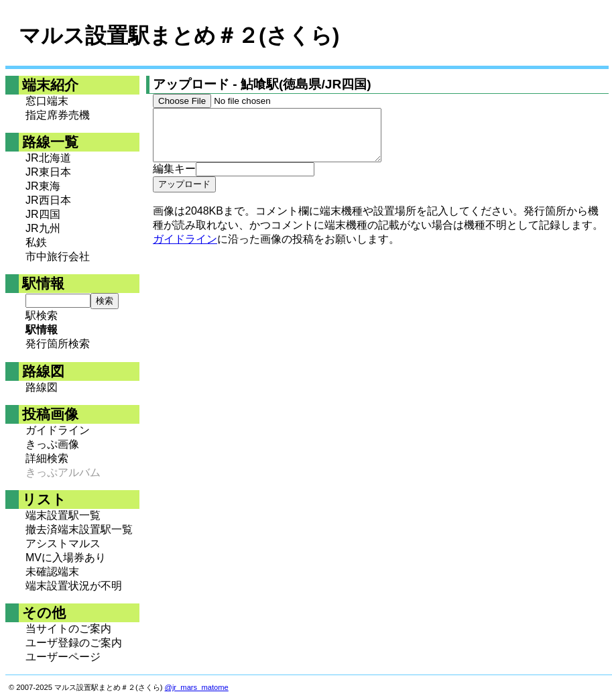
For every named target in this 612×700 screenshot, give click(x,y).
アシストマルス (63, 543)
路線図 (42, 387)
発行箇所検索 (58, 344)
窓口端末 (47, 101)
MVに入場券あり (66, 558)
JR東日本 (48, 172)
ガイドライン (58, 430)
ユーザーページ (63, 657)
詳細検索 (47, 458)
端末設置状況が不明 (74, 586)
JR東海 (43, 186)
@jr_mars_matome (197, 687)
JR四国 (43, 214)
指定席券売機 (58, 115)
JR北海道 (48, 158)
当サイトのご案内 (68, 629)
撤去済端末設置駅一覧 (79, 529)
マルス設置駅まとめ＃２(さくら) (179, 36)
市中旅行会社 (58, 256)
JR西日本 (48, 200)
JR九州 (43, 228)
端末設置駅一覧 (63, 515)
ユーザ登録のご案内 (74, 643)
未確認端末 (52, 572)
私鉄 (36, 242)
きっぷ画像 (52, 444)
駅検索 (42, 315)
